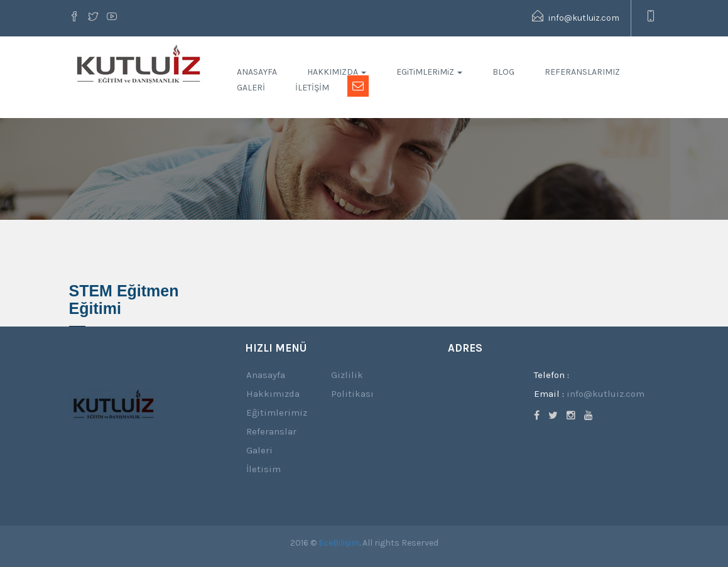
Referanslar (271, 431)
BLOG (503, 72)
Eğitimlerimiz (277, 413)
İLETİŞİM (312, 88)
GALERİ (251, 88)
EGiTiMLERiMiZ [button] (429, 72)
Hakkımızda (273, 394)
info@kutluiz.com (576, 17)
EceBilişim (339, 543)
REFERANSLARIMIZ (582, 72)
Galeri (259, 450)
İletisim (263, 469)
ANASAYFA (257, 72)
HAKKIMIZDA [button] (337, 72)
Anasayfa (266, 375)
